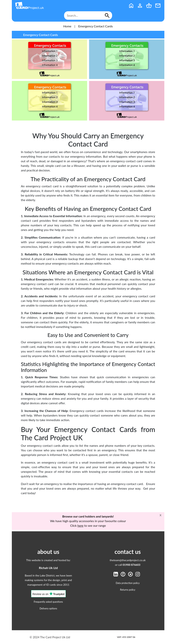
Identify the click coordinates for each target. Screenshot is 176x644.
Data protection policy (128, 583)
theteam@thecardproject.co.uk (128, 560)
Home (67, 26)
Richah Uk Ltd (48, 568)
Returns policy (128, 590)
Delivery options (48, 608)
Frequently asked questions (48, 602)
